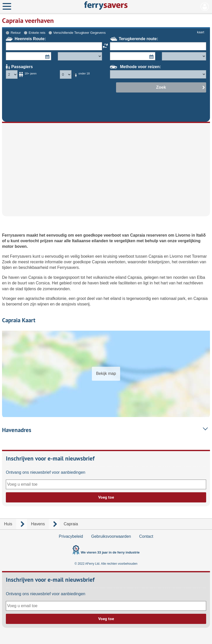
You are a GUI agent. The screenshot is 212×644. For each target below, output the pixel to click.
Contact (146, 536)
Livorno (183, 235)
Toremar (199, 256)
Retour (16, 33)
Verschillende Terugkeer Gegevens (79, 33)
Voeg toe (106, 497)
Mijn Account (205, 7)
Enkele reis (37, 33)
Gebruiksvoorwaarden (111, 536)
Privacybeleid (71, 536)
